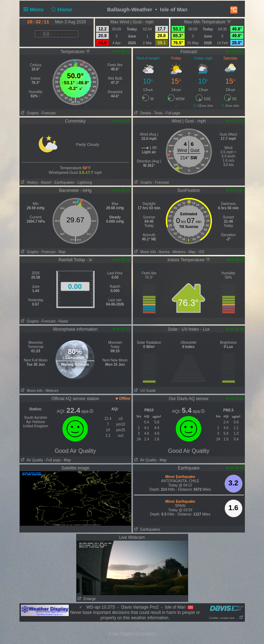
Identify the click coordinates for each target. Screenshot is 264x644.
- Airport (45, 183)
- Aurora (163, 252)
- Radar (62, 321)
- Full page (172, 113)
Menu (35, 9)
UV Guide (145, 391)
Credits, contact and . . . (226, 618)
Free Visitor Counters (132, 634)
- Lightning (84, 183)
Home (61, 9)
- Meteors (178, 252)
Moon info (145, 252)
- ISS (200, 252)
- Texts (157, 113)
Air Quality (32, 460)
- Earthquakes (63, 183)
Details (142, 113)
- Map (61, 252)
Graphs (29, 113)
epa (87, 411)
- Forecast (47, 113)
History (29, 183)
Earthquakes (147, 529)
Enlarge (86, 599)
